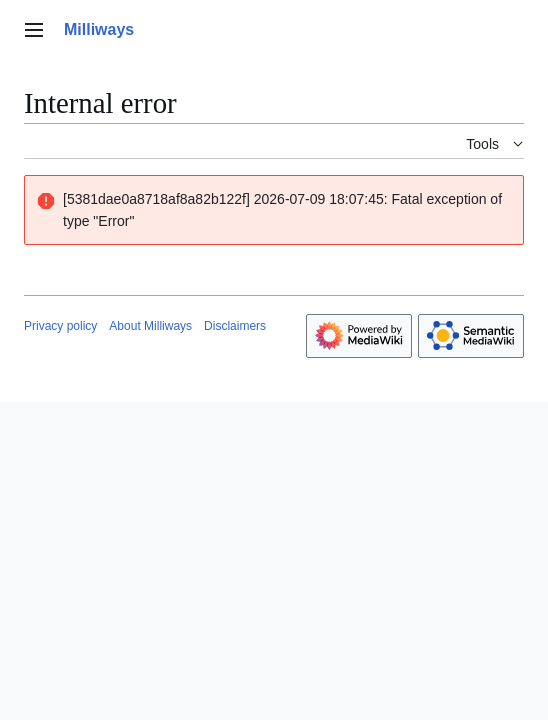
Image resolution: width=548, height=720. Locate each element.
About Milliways (150, 326)
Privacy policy (60, 326)
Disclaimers (235, 326)
